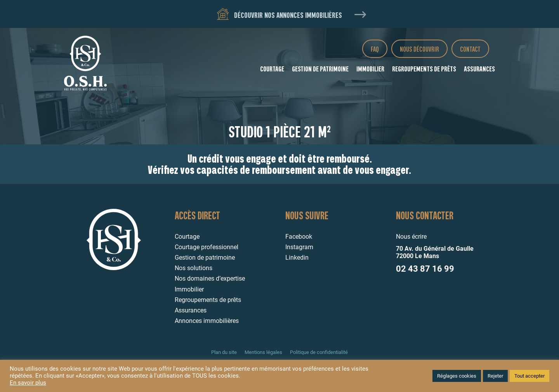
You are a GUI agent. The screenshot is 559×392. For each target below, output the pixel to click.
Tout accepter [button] (529, 376)
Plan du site (224, 352)
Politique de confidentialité (319, 352)
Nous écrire (411, 237)
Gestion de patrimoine (320, 69)
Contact (470, 49)
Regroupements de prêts (424, 69)
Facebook (299, 237)
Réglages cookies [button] (457, 376)
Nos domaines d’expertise (210, 278)
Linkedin (297, 258)
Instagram (299, 247)
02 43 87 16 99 (425, 269)
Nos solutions (194, 268)
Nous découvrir (419, 49)
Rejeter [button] (495, 376)
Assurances (479, 69)
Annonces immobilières (207, 321)
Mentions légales (263, 352)
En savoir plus (28, 383)
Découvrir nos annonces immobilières (279, 15)
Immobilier (370, 69)
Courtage (272, 69)
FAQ (375, 49)
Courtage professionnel (207, 247)
